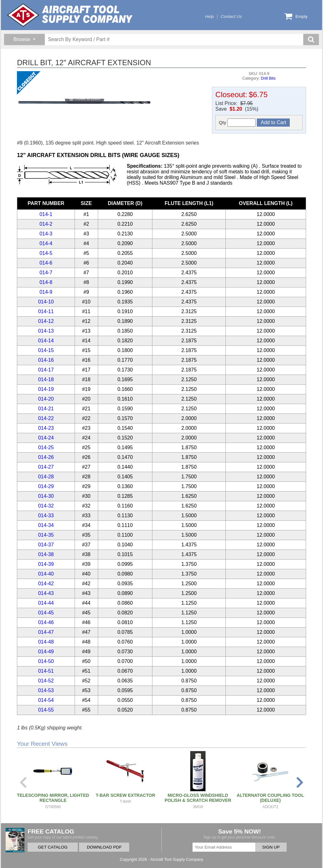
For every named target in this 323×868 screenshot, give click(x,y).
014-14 (46, 341)
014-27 (46, 467)
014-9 (46, 292)
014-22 (46, 418)
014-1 (46, 214)
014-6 (46, 263)
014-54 (46, 700)
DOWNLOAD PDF (104, 847)
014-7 (46, 273)
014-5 (46, 253)
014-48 (46, 642)
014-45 (46, 613)
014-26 (46, 457)
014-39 (46, 564)
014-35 (46, 535)
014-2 (46, 224)
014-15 (46, 350)
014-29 (46, 486)
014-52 (46, 681)
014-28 (46, 477)
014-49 (46, 652)
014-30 (46, 496)
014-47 (46, 632)
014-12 (46, 321)
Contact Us (231, 16)
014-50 (46, 661)
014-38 (46, 554)
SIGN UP (271, 847)
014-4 (46, 243)
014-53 (46, 690)
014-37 (46, 545)
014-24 (46, 438)
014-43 (46, 593)
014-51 (46, 671)
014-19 (46, 389)
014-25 (46, 447)
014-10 (46, 302)
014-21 (46, 409)
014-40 (46, 574)
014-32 (46, 506)
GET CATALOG (53, 847)
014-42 (46, 584)
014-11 (46, 311)
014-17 (46, 370)
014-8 (46, 282)
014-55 (46, 710)
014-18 (46, 379)
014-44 (46, 603)
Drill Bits (268, 78)
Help (209, 16)
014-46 (46, 622)
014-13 (46, 331)
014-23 (46, 428)
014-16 (46, 360)
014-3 (46, 234)
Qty (237, 123)
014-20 (46, 399)
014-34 (46, 525)
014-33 (46, 516)
